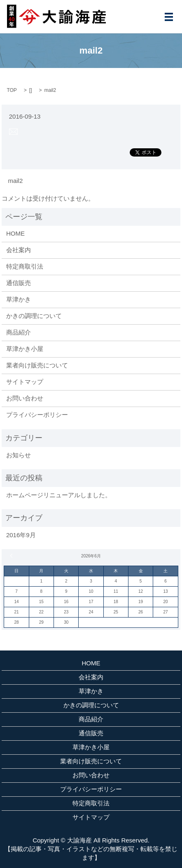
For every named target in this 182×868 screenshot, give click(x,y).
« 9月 (12, 556)
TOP (12, 90)
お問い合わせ (25, 398)
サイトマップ (25, 382)
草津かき (19, 299)
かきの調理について (34, 316)
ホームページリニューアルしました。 (59, 495)
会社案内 (19, 250)
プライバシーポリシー (37, 415)
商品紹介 (19, 332)
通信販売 (19, 283)
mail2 (15, 181)
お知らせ (19, 455)
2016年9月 (21, 535)
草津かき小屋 (25, 349)
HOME (15, 233)
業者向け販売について (37, 365)
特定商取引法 (25, 266)
